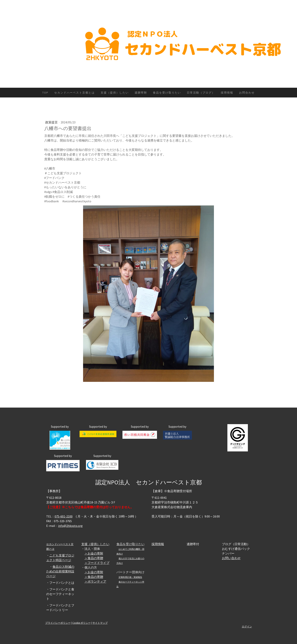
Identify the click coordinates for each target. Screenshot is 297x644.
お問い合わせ (231, 558)
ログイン (247, 626)
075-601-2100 (64, 516)
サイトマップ (100, 623)
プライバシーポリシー (58, 623)
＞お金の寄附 (94, 553)
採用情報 (227, 93)
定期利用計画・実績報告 (130, 577)
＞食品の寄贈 (94, 558)
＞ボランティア (95, 581)
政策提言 (52, 122)
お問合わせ (247, 93)
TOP (45, 93)
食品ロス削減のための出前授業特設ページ (60, 571)
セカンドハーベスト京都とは (74, 93)
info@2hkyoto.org (70, 526)
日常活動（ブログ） (201, 93)
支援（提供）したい (115, 93)
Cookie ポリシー (82, 623)
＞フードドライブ (97, 563)
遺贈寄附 (141, 93)
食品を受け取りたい (167, 93)
